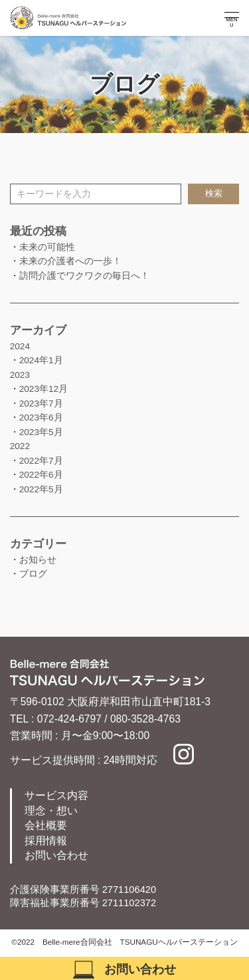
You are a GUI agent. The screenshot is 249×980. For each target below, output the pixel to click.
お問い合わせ (56, 855)
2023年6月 (41, 417)
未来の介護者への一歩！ (70, 261)
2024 (20, 346)
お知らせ (38, 560)
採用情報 (46, 841)
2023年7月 (41, 404)
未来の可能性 (47, 247)
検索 (214, 194)
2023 (20, 375)
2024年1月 (41, 360)
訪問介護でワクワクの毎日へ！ (84, 276)
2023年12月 (44, 389)
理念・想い (51, 811)
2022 (20, 446)
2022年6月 (41, 475)
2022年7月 (41, 461)
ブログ (33, 574)
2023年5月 (41, 432)
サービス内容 (56, 795)
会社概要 (46, 825)
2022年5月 (41, 489)
